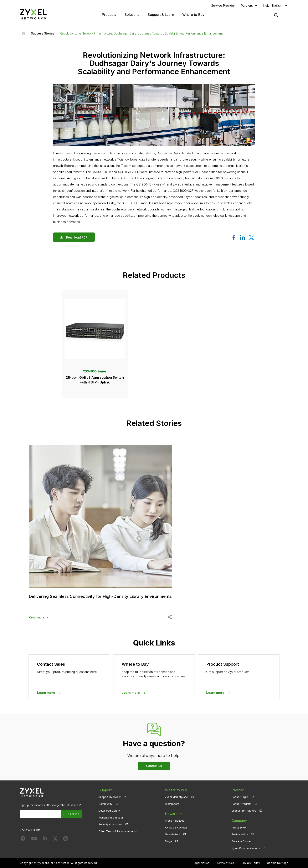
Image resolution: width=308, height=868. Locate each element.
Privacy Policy (251, 863)
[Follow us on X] (55, 839)
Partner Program (242, 804)
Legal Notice (201, 863)
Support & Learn (161, 15)
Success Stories (242, 841)
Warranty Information (111, 818)
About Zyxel (239, 828)
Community (105, 804)
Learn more (46, 693)
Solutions (132, 15)
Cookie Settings (278, 863)
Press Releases (175, 821)
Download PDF (78, 237)
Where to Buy (193, 15)
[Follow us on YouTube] (34, 839)
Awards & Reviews (176, 828)
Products (109, 15)
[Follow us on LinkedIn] (45, 839)
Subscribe (71, 814)
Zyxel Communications (246, 848)
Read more (37, 617)
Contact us (154, 766)
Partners (247, 6)
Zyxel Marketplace (176, 797)
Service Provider (223, 6)
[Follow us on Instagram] (65, 839)
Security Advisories (110, 824)
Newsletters (173, 834)
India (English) (273, 6)
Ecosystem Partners (244, 811)
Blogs (169, 841)
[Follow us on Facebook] (23, 839)
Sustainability (240, 834)
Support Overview (110, 797)
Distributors (172, 804)
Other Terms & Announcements (118, 831)
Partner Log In (240, 797)
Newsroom (174, 814)
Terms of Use (225, 863)
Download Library (109, 811)
